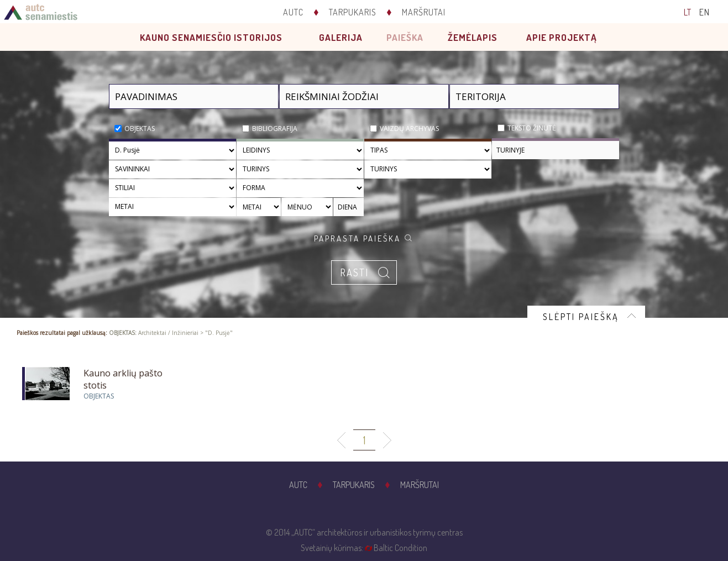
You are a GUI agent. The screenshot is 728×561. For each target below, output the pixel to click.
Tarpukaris (353, 12)
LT (688, 12)
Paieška (405, 37)
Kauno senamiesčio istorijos (211, 37)
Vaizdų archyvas (409, 129)
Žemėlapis (473, 37)
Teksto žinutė (532, 128)
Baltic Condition (400, 548)
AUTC (293, 12)
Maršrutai (424, 12)
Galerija (341, 37)
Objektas (140, 129)
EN (705, 12)
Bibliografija (275, 129)
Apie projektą (562, 37)
